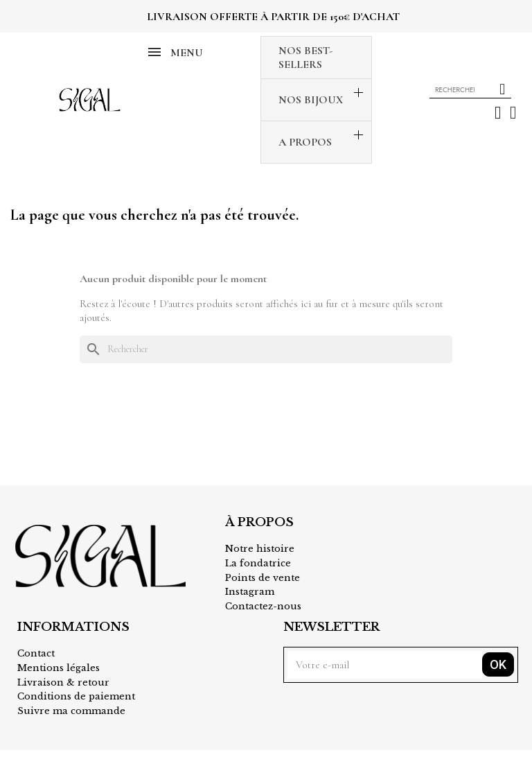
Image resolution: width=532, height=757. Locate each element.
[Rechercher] (266, 349)
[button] (513, 113)
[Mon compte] (498, 113)
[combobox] (456, 89)
